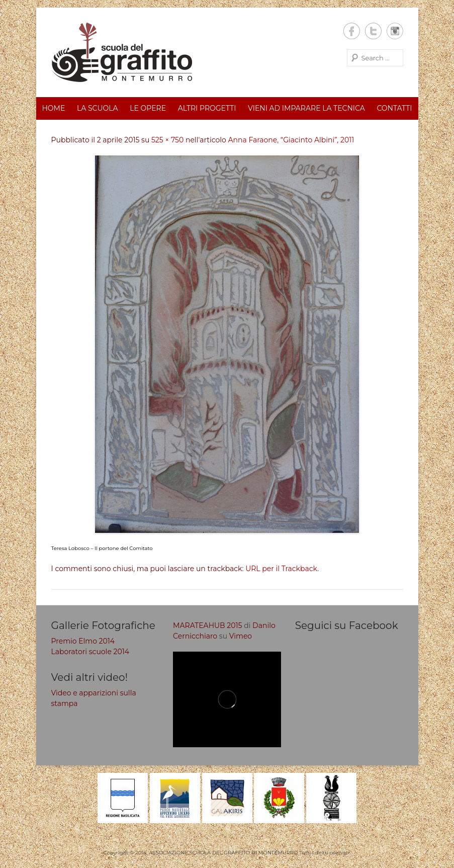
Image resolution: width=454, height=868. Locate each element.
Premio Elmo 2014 (83, 641)
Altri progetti (207, 108)
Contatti (394, 108)
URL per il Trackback (281, 569)
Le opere (148, 108)
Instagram (395, 31)
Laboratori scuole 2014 (90, 652)
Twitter (373, 31)
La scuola (98, 108)
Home (53, 108)
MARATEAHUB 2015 (207, 625)
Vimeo (241, 636)
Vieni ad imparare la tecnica (306, 108)
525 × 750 (167, 140)
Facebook (352, 31)
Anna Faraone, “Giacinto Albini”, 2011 (291, 140)
